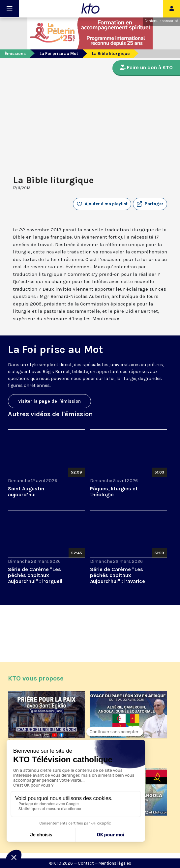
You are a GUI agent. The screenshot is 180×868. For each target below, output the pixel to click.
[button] (150, 204)
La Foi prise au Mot (59, 54)
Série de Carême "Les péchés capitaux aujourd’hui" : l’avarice (118, 575)
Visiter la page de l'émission (49, 401)
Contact (86, 863)
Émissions (15, 54)
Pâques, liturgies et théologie (114, 492)
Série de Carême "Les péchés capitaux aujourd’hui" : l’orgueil (35, 575)
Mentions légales (115, 863)
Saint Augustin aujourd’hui (26, 492)
